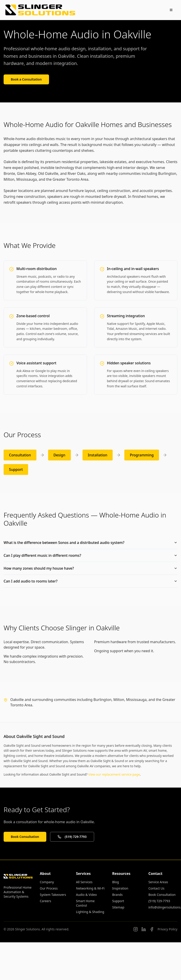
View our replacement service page (114, 774)
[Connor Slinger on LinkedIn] (144, 929)
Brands (117, 895)
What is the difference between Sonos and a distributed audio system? (90, 543)
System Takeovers (53, 895)
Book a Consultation (26, 79)
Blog (116, 882)
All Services (84, 882)
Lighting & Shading (90, 912)
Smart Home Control (85, 903)
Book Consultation (25, 837)
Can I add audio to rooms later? (90, 581)
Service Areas (158, 882)
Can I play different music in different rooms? (90, 555)
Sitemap (118, 907)
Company (47, 882)
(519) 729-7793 (72, 837)
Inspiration (120, 888)
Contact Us (156, 888)
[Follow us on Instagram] (136, 929)
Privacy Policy (168, 929)
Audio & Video (86, 895)
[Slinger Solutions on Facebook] (152, 929)
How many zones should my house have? (90, 568)
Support (118, 901)
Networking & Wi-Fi (90, 888)
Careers (45, 901)
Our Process (49, 888)
